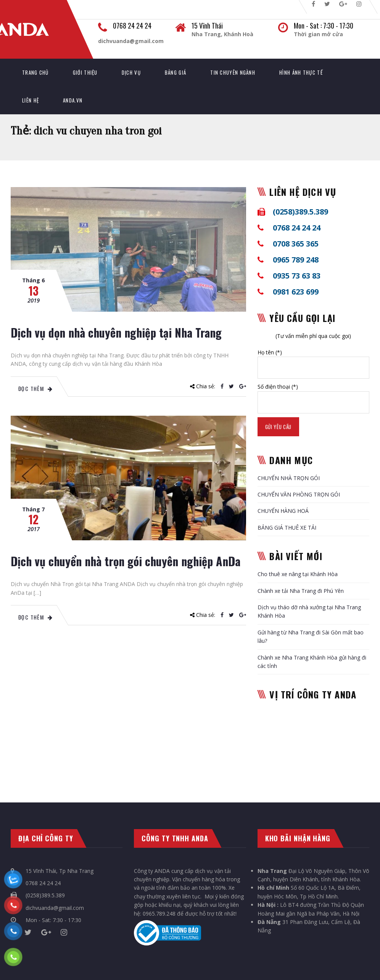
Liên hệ (31, 100)
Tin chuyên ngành (233, 72)
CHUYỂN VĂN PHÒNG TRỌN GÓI (299, 494)
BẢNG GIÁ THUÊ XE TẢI (287, 528)
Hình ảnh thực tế (301, 72)
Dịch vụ (131, 72)
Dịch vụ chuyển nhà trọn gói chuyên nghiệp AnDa (126, 561)
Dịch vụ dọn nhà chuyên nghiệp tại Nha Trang (116, 332)
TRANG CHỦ (35, 72)
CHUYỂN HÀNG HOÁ (283, 511)
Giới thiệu (85, 72)
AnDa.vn (73, 100)
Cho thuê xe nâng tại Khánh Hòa (298, 574)
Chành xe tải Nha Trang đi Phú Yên (301, 591)
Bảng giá (176, 72)
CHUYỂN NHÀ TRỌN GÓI (289, 478)
